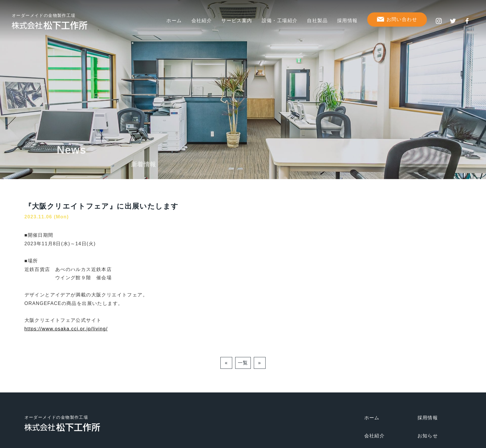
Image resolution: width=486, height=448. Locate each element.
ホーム (174, 21)
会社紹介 (202, 21)
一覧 (243, 363)
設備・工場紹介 (280, 21)
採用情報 (347, 21)
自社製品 (317, 21)
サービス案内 (237, 21)
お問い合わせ (402, 19)
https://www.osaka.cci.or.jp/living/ (66, 329)
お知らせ (428, 436)
